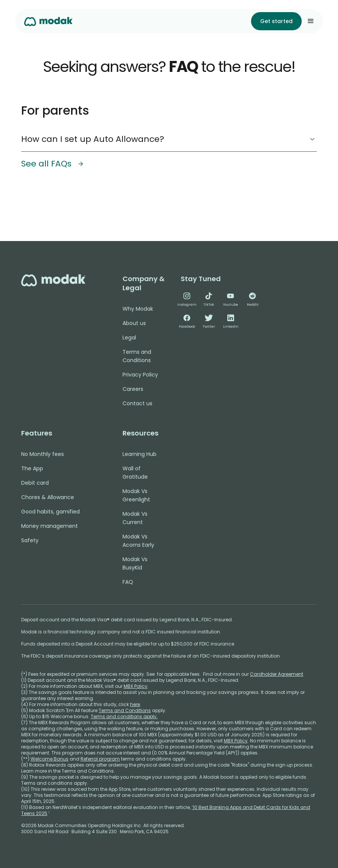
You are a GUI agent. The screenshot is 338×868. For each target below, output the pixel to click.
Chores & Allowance (48, 497)
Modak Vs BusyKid (135, 563)
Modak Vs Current (135, 518)
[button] (311, 21)
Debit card (35, 483)
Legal (129, 338)
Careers (133, 389)
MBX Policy (136, 686)
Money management (50, 526)
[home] (48, 21)
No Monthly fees (43, 454)
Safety (30, 540)
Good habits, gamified (50, 512)
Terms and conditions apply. (124, 716)
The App (32, 468)
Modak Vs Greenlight (136, 495)
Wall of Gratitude (135, 473)
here (135, 704)
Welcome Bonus (50, 759)
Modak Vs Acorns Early (138, 541)
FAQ (128, 582)
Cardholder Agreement (277, 674)
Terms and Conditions (137, 356)
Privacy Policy (140, 375)
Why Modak (138, 309)
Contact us (137, 403)
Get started (276, 21)
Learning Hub (140, 454)
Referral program (100, 759)
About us (134, 323)
